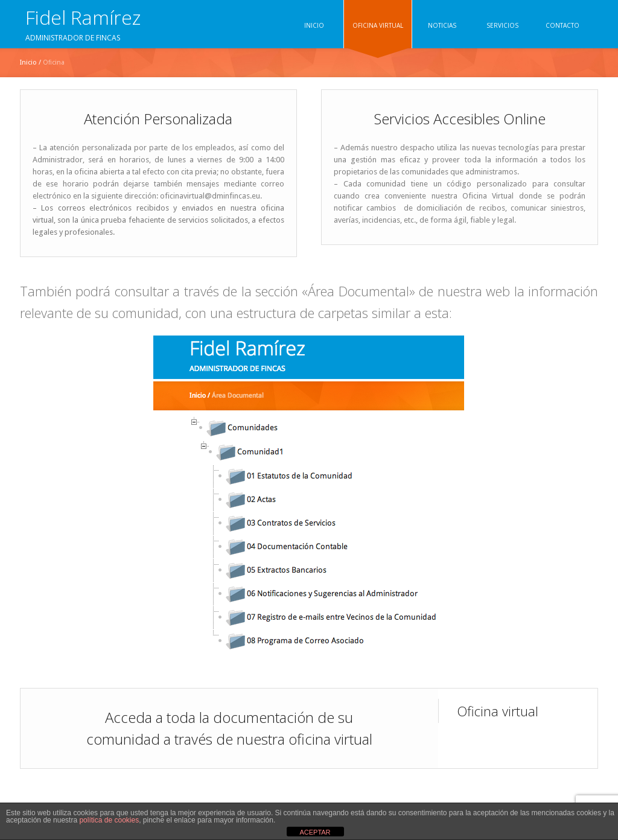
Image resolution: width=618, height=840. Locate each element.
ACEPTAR (315, 832)
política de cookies (109, 820)
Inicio (28, 62)
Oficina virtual (498, 711)
